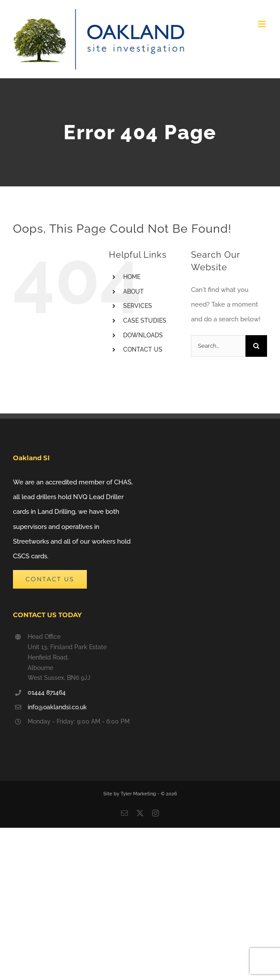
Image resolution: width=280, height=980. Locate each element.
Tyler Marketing (139, 794)
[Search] (256, 346)
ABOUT (134, 291)
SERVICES (138, 306)
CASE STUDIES (145, 320)
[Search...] (218, 346)
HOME (132, 277)
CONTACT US (143, 349)
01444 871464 (47, 692)
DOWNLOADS (143, 335)
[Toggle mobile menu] (262, 24)
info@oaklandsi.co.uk (57, 707)
